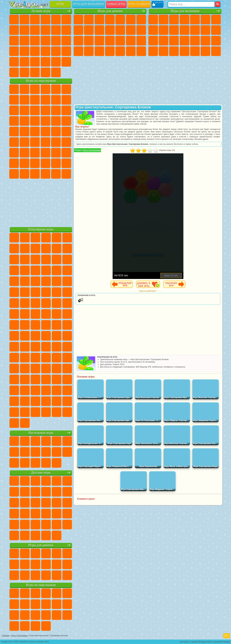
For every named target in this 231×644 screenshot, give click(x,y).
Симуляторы (35, 20)
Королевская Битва (205, 20)
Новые (14, 20)
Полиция (174, 41)
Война (35, 72)
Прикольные (24, 51)
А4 (14, 153)
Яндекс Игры (14, 30)
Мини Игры (35, 51)
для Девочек (24, 20)
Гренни (35, 153)
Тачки (66, 110)
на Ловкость (66, 20)
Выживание (195, 41)
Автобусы (185, 51)
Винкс (141, 51)
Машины (153, 30)
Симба (56, 163)
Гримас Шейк (45, 174)
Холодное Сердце (99, 30)
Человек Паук (66, 121)
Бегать (205, 51)
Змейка (66, 51)
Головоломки (14, 62)
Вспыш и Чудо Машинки (14, 121)
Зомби (195, 20)
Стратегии (174, 20)
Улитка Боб (14, 100)
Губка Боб (24, 89)
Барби (110, 20)
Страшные (14, 41)
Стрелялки (216, 51)
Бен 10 (164, 51)
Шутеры (195, 51)
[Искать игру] (191, 4)
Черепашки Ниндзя (164, 30)
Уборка (120, 51)
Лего (66, 100)
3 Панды (56, 110)
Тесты (120, 20)
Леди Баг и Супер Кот (45, 100)
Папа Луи (78, 41)
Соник (24, 121)
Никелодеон (35, 62)
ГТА (153, 51)
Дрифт (174, 51)
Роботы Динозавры (185, 41)
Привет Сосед (14, 163)
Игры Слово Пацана (66, 163)
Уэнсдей (14, 174)
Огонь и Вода (99, 20)
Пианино (131, 51)
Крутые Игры (45, 62)
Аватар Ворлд (45, 163)
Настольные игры (41, 433)
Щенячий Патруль (35, 89)
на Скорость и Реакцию (45, 51)
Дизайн (110, 51)
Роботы (164, 41)
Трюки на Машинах (56, 51)
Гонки (216, 30)
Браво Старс (56, 142)
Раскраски (78, 30)
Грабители (205, 41)
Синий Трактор (14, 142)
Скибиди (35, 174)
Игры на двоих (139, 4)
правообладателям (201, 642)
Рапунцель (99, 41)
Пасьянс (45, 41)
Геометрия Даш (35, 30)
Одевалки (120, 30)
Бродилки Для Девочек (141, 20)
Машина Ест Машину (216, 41)
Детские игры (41, 473)
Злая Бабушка (56, 100)
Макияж (141, 41)
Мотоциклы (174, 30)
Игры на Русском (56, 41)
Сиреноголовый (35, 142)
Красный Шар (24, 100)
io (66, 30)
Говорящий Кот (45, 89)
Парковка (153, 20)
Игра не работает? (148, 291)
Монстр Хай (131, 20)
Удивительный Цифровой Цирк (66, 174)
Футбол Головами (24, 72)
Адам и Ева (24, 132)
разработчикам (222, 642)
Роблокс (56, 153)
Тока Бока (35, 163)
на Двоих (56, 20)
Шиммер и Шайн (35, 132)
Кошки (110, 30)
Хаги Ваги (45, 153)
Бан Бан (24, 174)
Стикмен (185, 30)
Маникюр (120, 41)
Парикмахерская (131, 30)
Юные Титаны (66, 132)
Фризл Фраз (14, 132)
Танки (185, 20)
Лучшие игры (41, 11)
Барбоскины (35, 121)
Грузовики (195, 30)
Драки (205, 30)
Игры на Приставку (56, 72)
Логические (24, 41)
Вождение (14, 72)
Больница (110, 41)
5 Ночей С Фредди (66, 89)
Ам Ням (35, 110)
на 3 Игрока (24, 62)
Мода (89, 51)
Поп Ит (24, 30)
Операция (131, 41)
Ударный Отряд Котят (45, 121)
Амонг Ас (45, 142)
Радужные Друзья (24, 163)
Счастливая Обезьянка (45, 132)
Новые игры (116, 4)
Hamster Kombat (56, 174)
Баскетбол (66, 62)
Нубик (66, 153)
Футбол (164, 20)
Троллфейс (35, 100)
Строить (45, 72)
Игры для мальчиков (89, 4)
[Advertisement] (41, 202)
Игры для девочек (110, 11)
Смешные (56, 30)
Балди (24, 153)
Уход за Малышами (99, 51)
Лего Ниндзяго (56, 89)
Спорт (45, 30)
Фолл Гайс (24, 142)
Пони (78, 20)
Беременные (89, 41)
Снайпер (153, 41)
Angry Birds (24, 110)
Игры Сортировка (92, 150)
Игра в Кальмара (66, 142)
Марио (56, 121)
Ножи (66, 41)
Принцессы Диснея (78, 51)
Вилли (14, 89)
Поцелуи (141, 30)
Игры (60, 4)
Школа (56, 62)
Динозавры (14, 51)
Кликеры (35, 41)
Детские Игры (45, 20)
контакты (184, 642)
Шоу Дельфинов (45, 110)
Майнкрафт (216, 20)
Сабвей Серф (14, 110)
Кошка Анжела (89, 30)
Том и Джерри (56, 132)
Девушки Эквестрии (89, 20)
